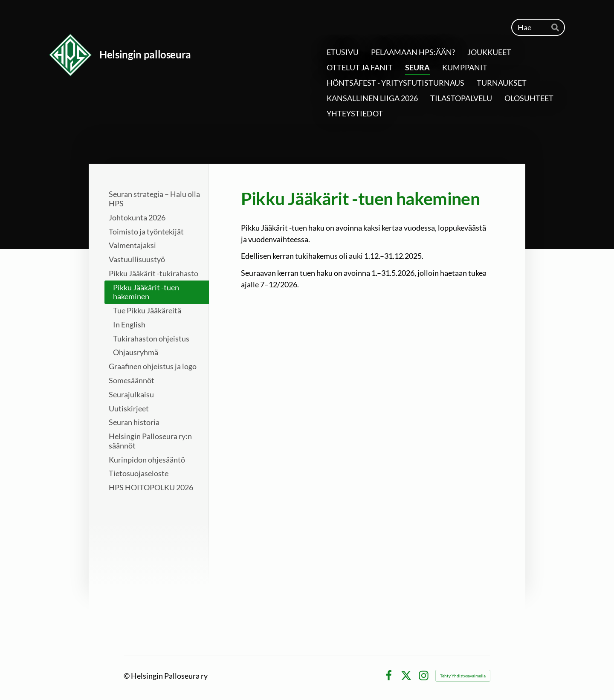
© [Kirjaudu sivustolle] (127, 676)
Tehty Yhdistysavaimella (463, 676)
